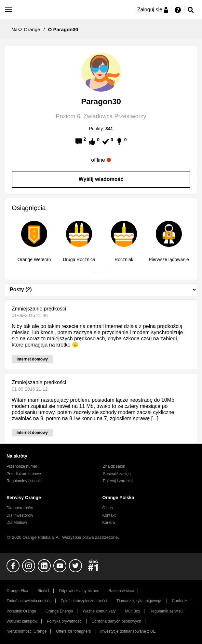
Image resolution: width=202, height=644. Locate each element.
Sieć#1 (43, 591)
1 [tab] (96, 272)
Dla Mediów (17, 523)
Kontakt (109, 515)
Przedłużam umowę (24, 474)
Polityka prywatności (65, 621)
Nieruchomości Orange (27, 631)
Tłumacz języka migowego (139, 601)
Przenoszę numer (22, 466)
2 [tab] (106, 272)
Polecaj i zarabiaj (118, 481)
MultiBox (133, 611)
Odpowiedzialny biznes (79, 591)
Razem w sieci (121, 591)
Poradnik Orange (21, 611)
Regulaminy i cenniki (25, 481)
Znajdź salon (114, 466)
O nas (107, 508)
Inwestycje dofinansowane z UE (128, 631)
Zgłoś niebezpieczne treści (84, 601)
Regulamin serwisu (166, 611)
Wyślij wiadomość (101, 179)
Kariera (108, 523)
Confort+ (179, 601)
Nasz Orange (26, 29)
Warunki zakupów (22, 621)
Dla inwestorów (20, 515)
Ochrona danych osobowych (116, 621)
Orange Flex (17, 591)
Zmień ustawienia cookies (29, 601)
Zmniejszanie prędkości (39, 309)
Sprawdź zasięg (117, 474)
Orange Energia (59, 611)
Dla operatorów (20, 508)
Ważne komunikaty (99, 611)
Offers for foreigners (73, 631)
